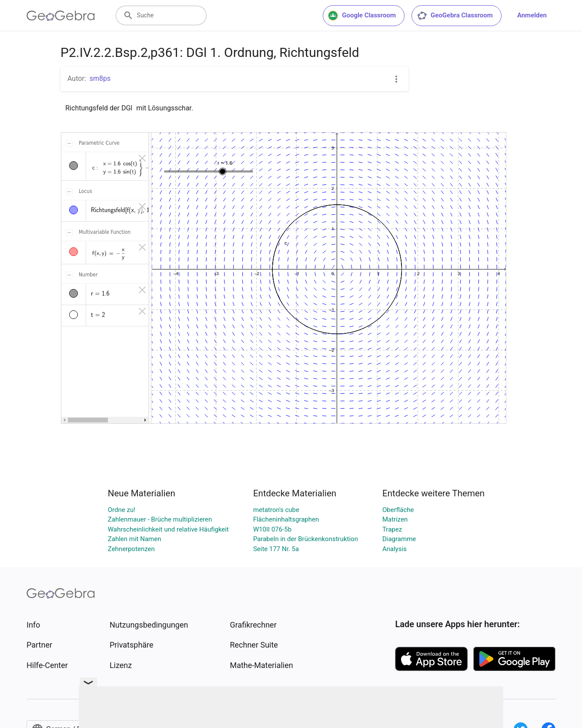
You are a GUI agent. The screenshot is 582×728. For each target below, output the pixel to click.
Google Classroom (362, 16)
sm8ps (100, 78)
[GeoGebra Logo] (61, 16)
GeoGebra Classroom (455, 16)
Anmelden (532, 15)
